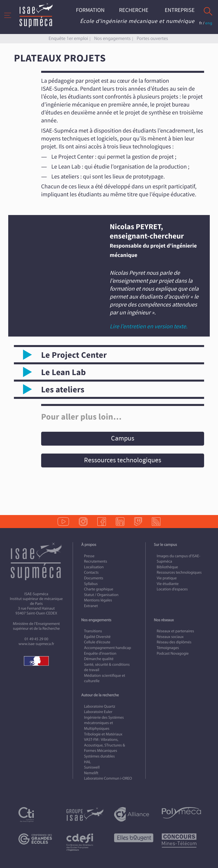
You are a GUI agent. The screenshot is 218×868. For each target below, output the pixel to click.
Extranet (91, 606)
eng (209, 23)
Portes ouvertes (152, 38)
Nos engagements (112, 38)
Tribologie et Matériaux (103, 734)
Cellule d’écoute (97, 642)
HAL (87, 762)
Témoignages (168, 648)
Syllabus (91, 584)
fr (201, 23)
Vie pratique (167, 578)
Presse (89, 556)
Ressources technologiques (123, 460)
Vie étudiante (168, 584)
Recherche (134, 10)
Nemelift (91, 773)
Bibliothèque (167, 567)
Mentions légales (98, 600)
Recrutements (96, 561)
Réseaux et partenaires (175, 631)
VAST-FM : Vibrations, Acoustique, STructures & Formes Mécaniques (104, 745)
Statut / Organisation (101, 595)
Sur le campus (165, 545)
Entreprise (180, 10)
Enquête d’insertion (100, 653)
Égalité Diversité (97, 637)
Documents (94, 578)
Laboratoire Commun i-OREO (108, 778)
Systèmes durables (99, 756)
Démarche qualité (99, 659)
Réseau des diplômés (174, 642)
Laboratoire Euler (98, 712)
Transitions (93, 631)
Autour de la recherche (100, 695)
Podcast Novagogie (173, 653)
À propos (89, 545)
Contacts (91, 572)
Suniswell (92, 767)
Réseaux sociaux (170, 637)
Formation (90, 10)
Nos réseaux (164, 620)
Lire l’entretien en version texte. (149, 326)
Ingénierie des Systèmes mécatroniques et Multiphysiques (104, 723)
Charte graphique (99, 589)
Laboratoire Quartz (100, 706)
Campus (123, 438)
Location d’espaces (172, 589)
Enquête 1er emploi (68, 38)
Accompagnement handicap (108, 648)
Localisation (94, 567)
